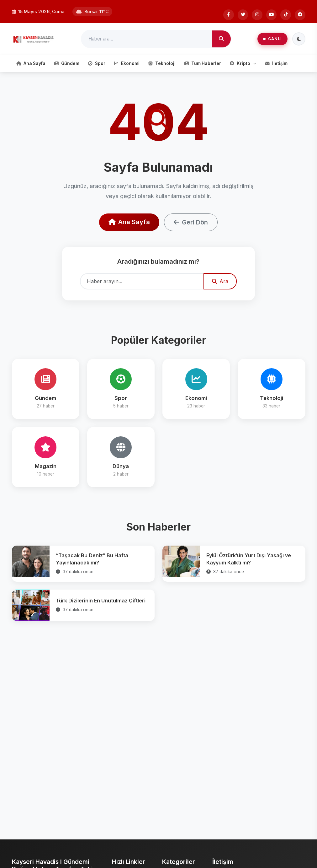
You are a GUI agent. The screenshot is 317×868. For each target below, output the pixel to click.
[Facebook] (228, 15)
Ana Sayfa (129, 222)
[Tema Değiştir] (299, 39)
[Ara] (221, 39)
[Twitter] (242, 15)
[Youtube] (271, 15)
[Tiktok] (286, 15)
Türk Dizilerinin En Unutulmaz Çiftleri (101, 601)
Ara (220, 281)
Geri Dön (191, 222)
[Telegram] (300, 15)
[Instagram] (257, 15)
